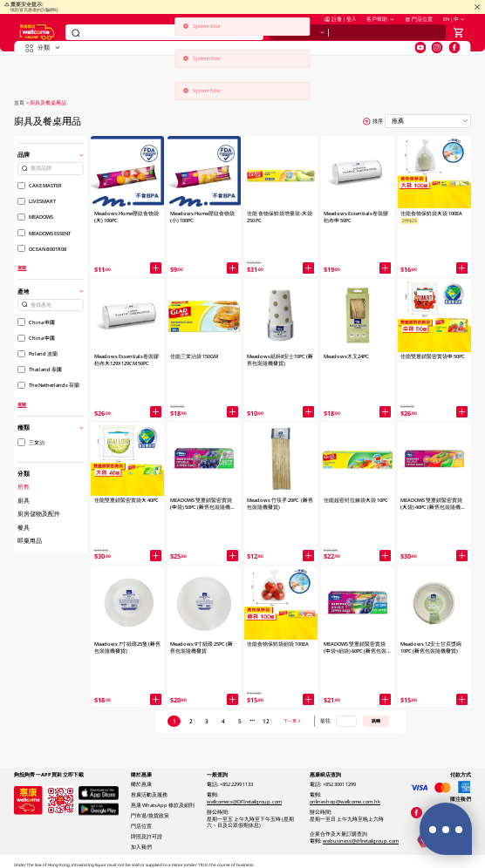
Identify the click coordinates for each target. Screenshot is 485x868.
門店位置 (419, 29)
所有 (24, 487)
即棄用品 (30, 541)
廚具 (24, 501)
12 (266, 721)
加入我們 (141, 847)
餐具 (24, 528)
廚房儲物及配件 (39, 514)
